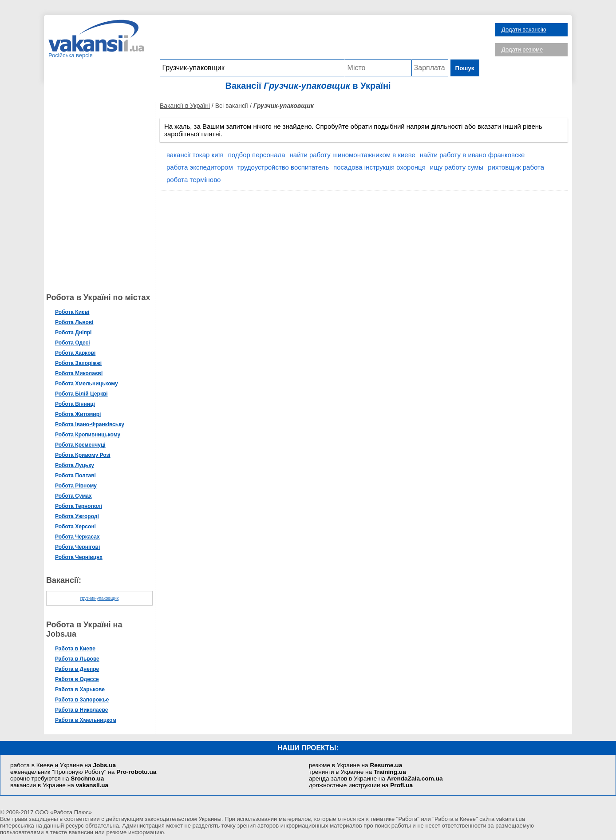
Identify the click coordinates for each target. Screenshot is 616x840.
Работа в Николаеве (81, 710)
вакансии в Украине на (59, 785)
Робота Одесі (73, 343)
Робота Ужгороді (77, 516)
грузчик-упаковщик (99, 598)
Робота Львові (74, 322)
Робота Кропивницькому (88, 435)
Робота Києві (72, 312)
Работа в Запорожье (82, 700)
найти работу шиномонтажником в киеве (353, 155)
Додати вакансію (524, 30)
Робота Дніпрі (73, 333)
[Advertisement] (320, 40)
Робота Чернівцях (79, 557)
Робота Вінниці (75, 404)
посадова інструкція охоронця (379, 167)
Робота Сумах (73, 496)
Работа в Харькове (80, 689)
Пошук (465, 68)
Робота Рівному (76, 486)
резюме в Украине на (355, 765)
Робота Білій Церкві (81, 394)
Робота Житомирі (78, 414)
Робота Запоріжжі (78, 363)
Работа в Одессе (77, 679)
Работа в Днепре (77, 669)
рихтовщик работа (516, 167)
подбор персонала (257, 155)
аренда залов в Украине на (376, 779)
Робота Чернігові (77, 547)
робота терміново (193, 180)
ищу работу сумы (457, 167)
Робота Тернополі (79, 506)
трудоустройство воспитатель (283, 167)
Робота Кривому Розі (83, 455)
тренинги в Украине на (357, 772)
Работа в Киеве (75, 649)
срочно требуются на (57, 779)
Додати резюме (522, 50)
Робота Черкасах (77, 537)
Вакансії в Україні (185, 106)
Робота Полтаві (75, 475)
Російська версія (71, 55)
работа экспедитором (200, 167)
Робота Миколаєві (79, 373)
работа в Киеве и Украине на (63, 765)
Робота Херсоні (75, 527)
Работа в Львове (77, 659)
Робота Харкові (75, 353)
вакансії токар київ (195, 155)
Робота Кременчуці (80, 445)
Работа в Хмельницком (86, 720)
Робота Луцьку (75, 465)
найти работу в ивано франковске (472, 155)
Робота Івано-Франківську (90, 424)
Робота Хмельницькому (87, 384)
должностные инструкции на (361, 785)
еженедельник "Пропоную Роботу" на (83, 772)
